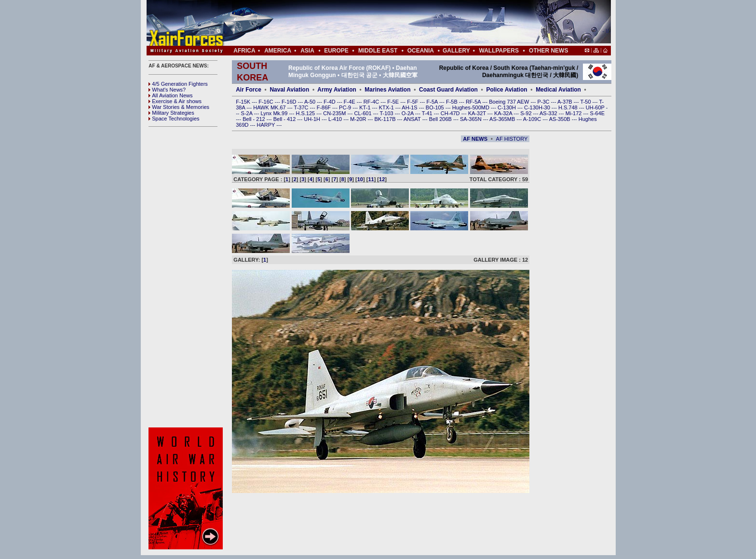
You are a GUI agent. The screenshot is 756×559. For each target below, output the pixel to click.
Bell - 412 (285, 119)
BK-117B (385, 119)
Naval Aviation (289, 90)
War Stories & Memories (179, 107)
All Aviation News (170, 95)
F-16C (267, 102)
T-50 (587, 102)
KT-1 (365, 107)
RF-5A (474, 102)
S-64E (598, 113)
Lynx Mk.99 (275, 113)
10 (360, 179)
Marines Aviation (387, 90)
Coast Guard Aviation (448, 90)
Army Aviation (337, 90)
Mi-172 (574, 113)
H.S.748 (569, 107)
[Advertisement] (407, 23)
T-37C (302, 107)
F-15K (244, 102)
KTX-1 (387, 107)
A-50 (310, 102)
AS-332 (549, 113)
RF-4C (372, 102)
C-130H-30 (538, 107)
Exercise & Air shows (175, 101)
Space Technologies (174, 119)
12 (382, 179)
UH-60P (596, 107)
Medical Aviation (558, 90)
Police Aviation (506, 90)
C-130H (507, 107)
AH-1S (410, 107)
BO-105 (436, 107)
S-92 (526, 113)
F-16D (290, 102)
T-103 (387, 113)
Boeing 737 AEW (510, 102)
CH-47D (451, 113)
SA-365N (472, 119)
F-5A (433, 102)
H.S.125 (306, 113)
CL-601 (363, 113)
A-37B (566, 102)
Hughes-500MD (472, 107)
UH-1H (313, 119)
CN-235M (335, 113)
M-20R (359, 119)
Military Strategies (171, 113)
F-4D (330, 102)
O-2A (408, 113)
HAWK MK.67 (270, 107)
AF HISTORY (512, 139)
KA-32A (504, 113)
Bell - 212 (255, 119)
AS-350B (560, 119)
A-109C (533, 119)
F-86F (324, 107)
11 (371, 179)
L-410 (336, 119)
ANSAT (413, 119)
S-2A (248, 113)
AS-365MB (503, 119)
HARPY (267, 125)
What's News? (167, 90)
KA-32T (478, 113)
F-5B (452, 102)
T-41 (428, 113)
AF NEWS (475, 139)
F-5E (394, 102)
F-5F (413, 102)
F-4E (350, 102)
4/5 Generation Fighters (179, 84)
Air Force (249, 90)
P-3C (544, 102)
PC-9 (346, 107)
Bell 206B (441, 119)
